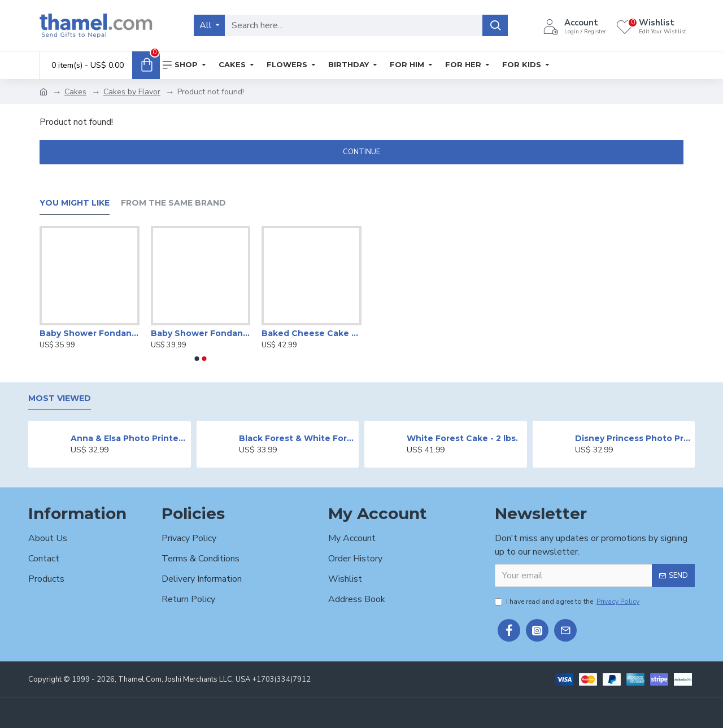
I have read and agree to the (568, 601)
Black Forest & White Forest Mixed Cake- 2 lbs (297, 438)
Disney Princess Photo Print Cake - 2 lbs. (633, 438)
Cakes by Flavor (132, 92)
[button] (197, 359)
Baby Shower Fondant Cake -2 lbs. (201, 333)
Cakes (75, 92)
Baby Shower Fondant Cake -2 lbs (90, 333)
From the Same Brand (173, 203)
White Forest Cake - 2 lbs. (462, 438)
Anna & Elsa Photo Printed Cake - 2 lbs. (129, 438)
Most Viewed (60, 398)
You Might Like (75, 203)
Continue (361, 152)
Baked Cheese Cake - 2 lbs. (312, 333)
